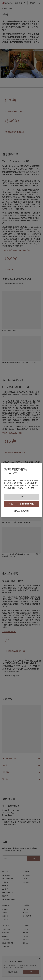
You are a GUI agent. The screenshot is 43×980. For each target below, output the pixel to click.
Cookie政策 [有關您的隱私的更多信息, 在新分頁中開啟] (29, 488)
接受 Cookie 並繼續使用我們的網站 (22, 504)
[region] (21, 490)
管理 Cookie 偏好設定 (22, 511)
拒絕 (22, 497)
